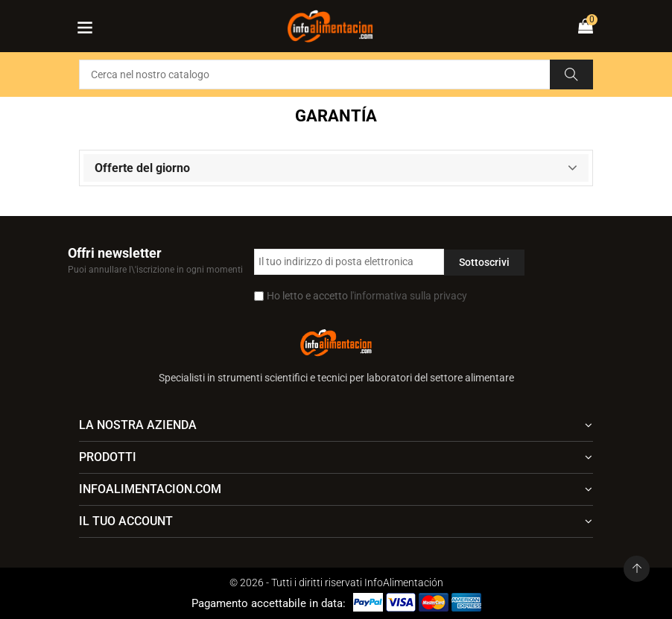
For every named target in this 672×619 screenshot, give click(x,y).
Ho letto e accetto (367, 296)
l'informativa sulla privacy (409, 296)
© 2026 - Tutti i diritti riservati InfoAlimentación (336, 583)
